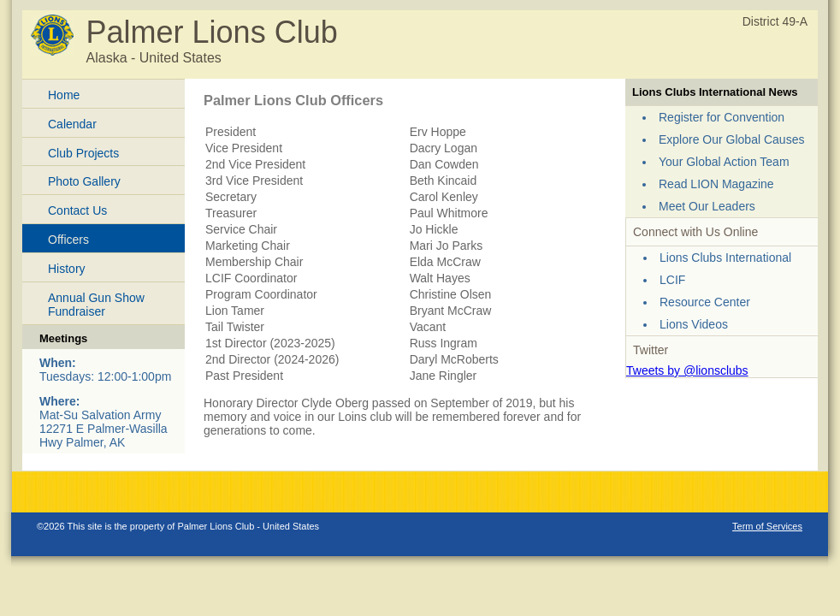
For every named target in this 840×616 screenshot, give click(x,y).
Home (64, 95)
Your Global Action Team (724, 162)
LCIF (672, 280)
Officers (68, 240)
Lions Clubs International (725, 258)
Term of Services (767, 526)
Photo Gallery (84, 181)
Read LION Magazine (716, 184)
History (67, 269)
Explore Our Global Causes (731, 139)
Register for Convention (722, 117)
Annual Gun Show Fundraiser (96, 305)
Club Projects (83, 153)
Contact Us (77, 210)
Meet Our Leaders (707, 206)
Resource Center (705, 302)
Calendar (72, 124)
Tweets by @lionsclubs (687, 370)
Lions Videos (694, 324)
